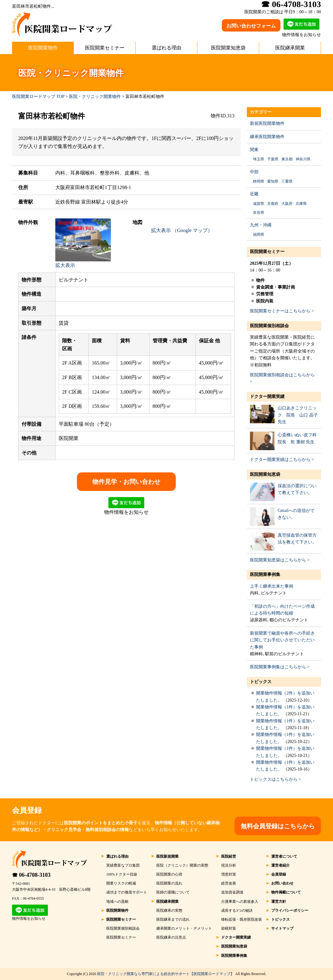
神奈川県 (303, 159)
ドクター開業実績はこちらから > (282, 460)
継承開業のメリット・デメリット (184, 928)
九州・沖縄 (261, 225)
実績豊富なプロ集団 (123, 865)
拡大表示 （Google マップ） (182, 230)
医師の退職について (173, 892)
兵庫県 (301, 204)
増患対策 (229, 874)
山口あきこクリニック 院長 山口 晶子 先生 (298, 415)
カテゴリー (261, 112)
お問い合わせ (282, 883)
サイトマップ (282, 928)
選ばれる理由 (166, 48)
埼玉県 (259, 159)
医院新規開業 (167, 856)
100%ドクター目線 (122, 874)
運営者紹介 (280, 865)
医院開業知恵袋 (228, 48)
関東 (254, 150)
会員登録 (279, 874)
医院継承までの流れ (173, 919)
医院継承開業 (290, 48)
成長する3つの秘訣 (237, 910)
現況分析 (229, 865)
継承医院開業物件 (267, 137)
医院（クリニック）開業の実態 (182, 865)
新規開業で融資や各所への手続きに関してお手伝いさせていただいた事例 (282, 640)
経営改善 (229, 883)
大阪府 (287, 204)
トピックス (261, 682)
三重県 (287, 181)
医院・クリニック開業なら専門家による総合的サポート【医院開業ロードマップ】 (166, 974)
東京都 (287, 159)
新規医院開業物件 (267, 123)
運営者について (284, 856)
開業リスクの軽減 (121, 883)
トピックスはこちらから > (275, 779)
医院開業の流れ (169, 883)
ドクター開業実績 (267, 397)
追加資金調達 (232, 892)
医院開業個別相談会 (269, 326)
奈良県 (259, 213)
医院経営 (229, 856)
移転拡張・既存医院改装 (242, 919)
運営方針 (279, 902)
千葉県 (273, 159)
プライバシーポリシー (290, 910)
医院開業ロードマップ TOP (38, 97)
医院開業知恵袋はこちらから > (280, 560)
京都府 (273, 204)
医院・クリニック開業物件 (95, 97)
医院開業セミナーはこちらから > (282, 311)
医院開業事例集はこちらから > (280, 667)
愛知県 (273, 181)
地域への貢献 (117, 902)
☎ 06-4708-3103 (31, 875)
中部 (254, 172)
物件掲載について (286, 892)
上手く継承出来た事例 (272, 586)
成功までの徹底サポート (127, 892)
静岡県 (259, 181)
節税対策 (229, 928)
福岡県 (259, 234)
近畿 (254, 194)
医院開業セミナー (105, 48)
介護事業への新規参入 (240, 902)
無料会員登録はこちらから (278, 826)
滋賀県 (259, 204)
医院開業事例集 (265, 574)
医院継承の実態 (169, 910)
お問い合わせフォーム (251, 26)
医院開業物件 (43, 48)
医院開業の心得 (169, 874)
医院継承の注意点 (171, 937)
